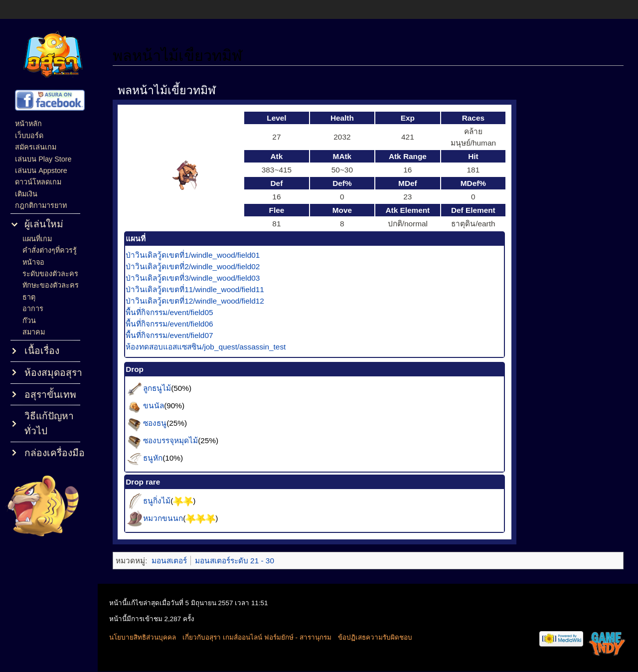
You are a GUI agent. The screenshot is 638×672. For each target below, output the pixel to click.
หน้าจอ (33, 262)
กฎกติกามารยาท (41, 205)
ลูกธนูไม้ (164, 388)
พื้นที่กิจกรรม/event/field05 (176, 312)
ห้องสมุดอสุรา (53, 373)
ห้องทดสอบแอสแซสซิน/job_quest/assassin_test (213, 347)
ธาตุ (29, 297)
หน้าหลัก (28, 124)
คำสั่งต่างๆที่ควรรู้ (50, 250)
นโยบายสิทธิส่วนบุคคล (151, 637)
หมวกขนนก (170, 518)
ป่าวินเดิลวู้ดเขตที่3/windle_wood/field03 (200, 278)
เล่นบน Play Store (43, 159)
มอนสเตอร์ (176, 561)
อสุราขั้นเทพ (50, 395)
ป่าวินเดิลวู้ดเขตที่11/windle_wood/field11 (202, 289)
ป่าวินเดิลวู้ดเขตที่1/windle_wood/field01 (200, 255)
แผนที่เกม (37, 239)
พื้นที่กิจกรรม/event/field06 (176, 324)
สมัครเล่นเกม (36, 147)
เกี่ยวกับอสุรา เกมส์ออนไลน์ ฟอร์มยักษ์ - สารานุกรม (265, 637)
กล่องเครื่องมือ (55, 453)
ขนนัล (160, 405)
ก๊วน (29, 321)
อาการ (33, 309)
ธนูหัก (160, 457)
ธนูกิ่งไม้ (164, 500)
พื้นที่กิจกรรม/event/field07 (176, 335)
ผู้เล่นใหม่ (44, 224)
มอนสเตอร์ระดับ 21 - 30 (241, 561)
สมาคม (34, 332)
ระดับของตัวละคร (50, 274)
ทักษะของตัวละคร (51, 285)
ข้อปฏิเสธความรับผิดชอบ (383, 637)
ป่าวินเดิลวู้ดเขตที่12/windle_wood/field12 (202, 301)
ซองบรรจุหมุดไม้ (177, 440)
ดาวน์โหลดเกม (38, 182)
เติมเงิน (26, 194)
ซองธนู (162, 422)
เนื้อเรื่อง (42, 351)
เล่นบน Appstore (41, 170)
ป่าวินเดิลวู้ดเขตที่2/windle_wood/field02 (200, 266)
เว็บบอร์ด (29, 136)
